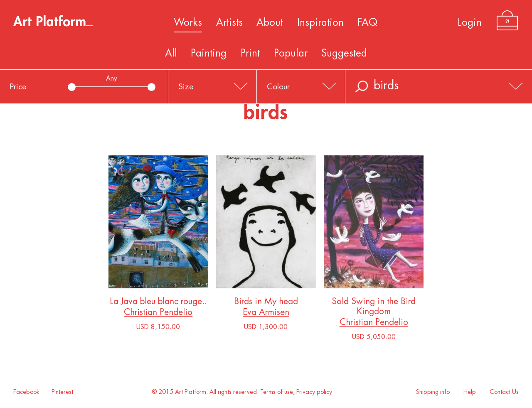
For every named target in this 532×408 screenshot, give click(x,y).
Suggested (344, 53)
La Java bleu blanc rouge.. (158, 303)
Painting (209, 53)
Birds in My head (266, 303)
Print (250, 53)
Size (186, 87)
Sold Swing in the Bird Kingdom (374, 308)
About (270, 22)
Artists (229, 22)
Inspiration (320, 22)
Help (470, 392)
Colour (278, 87)
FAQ (367, 22)
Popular (291, 53)
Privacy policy (314, 392)
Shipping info (433, 392)
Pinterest (62, 392)
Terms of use (277, 392)
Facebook (26, 392)
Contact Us (504, 392)
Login (470, 22)
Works (188, 22)
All (171, 53)
